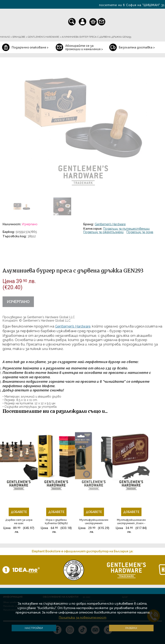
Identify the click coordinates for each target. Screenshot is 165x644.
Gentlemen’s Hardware (110, 224)
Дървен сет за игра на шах (19, 522)
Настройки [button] (34, 628)
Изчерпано (18, 302)
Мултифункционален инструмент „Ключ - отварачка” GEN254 (131, 522)
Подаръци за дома (140, 232)
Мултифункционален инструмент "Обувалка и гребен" (94, 522)
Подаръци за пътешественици (126, 229)
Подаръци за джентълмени (103, 232)
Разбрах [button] (131, 628)
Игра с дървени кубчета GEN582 (56, 522)
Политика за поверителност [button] (82, 618)
